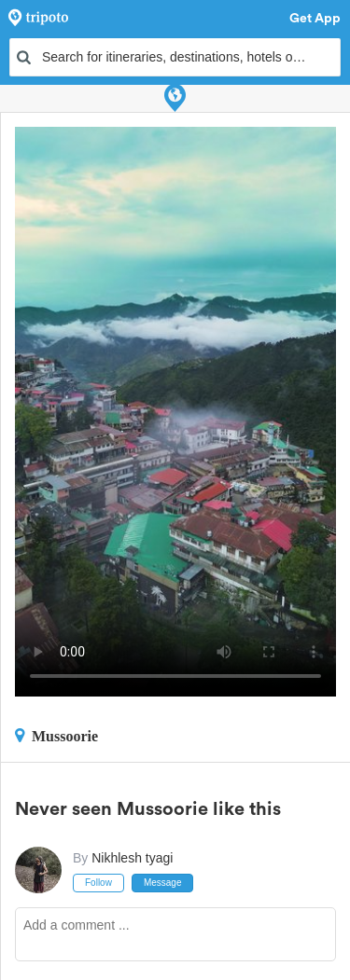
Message (163, 883)
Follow (98, 883)
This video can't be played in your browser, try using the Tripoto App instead (175, 412)
